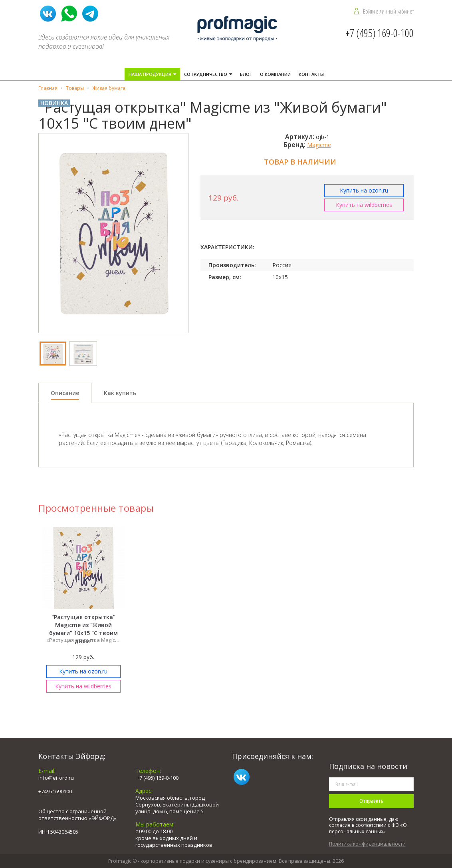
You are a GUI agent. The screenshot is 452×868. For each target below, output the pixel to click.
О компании (275, 74)
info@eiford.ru (56, 778)
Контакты (311, 74)
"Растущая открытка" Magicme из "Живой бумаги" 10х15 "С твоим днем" (83, 629)
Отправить (371, 801)
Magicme (319, 145)
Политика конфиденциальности (367, 844)
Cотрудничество (206, 74)
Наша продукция (151, 74)
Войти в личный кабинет (388, 11)
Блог (246, 74)
